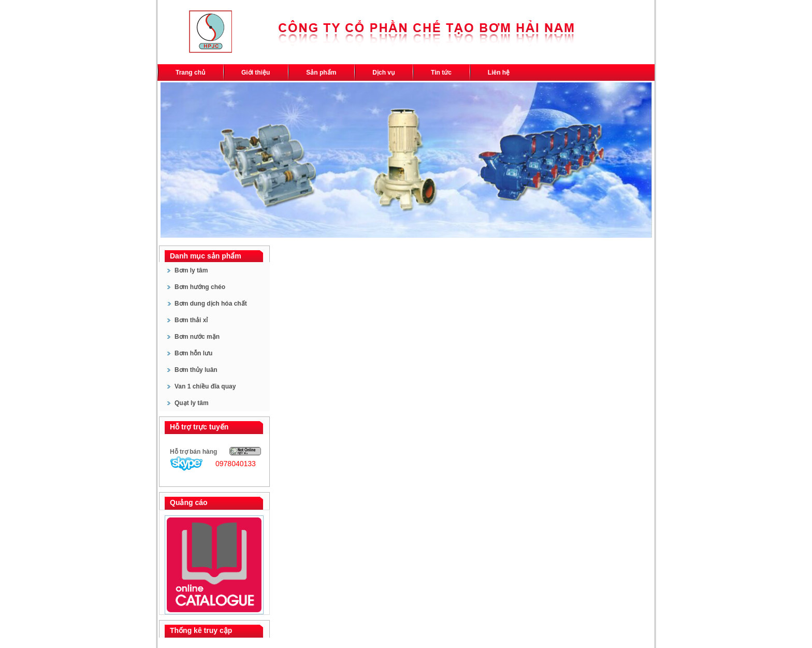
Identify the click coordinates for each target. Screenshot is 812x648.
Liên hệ (499, 73)
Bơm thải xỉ (191, 320)
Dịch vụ (383, 73)
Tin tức (441, 73)
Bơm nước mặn (197, 337)
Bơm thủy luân (196, 370)
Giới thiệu (256, 73)
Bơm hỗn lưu (193, 353)
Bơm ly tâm (191, 270)
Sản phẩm (321, 73)
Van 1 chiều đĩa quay (205, 386)
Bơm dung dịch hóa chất (211, 304)
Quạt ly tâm (192, 403)
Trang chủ (190, 73)
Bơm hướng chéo (200, 287)
